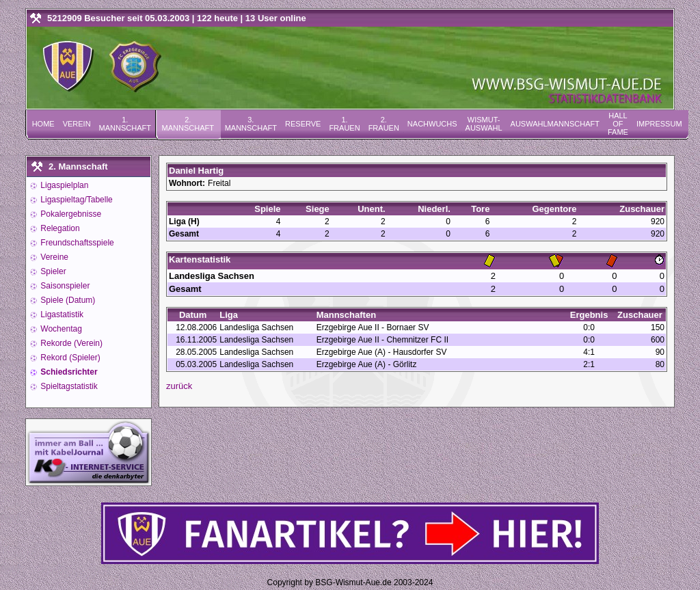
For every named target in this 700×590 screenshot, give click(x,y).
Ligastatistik (61, 314)
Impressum (659, 124)
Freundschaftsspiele (76, 243)
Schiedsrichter (68, 372)
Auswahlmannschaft (555, 124)
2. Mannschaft (188, 124)
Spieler (52, 271)
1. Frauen (344, 124)
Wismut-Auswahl (484, 124)
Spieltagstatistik (68, 386)
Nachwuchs (432, 124)
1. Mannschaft (125, 124)
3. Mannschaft (251, 124)
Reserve (303, 124)
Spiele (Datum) (67, 300)
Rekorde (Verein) (70, 343)
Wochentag (60, 329)
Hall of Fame (618, 124)
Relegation (59, 228)
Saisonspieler (64, 286)
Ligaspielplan (63, 185)
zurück (179, 386)
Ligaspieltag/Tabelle (76, 200)
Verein (77, 124)
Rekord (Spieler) (69, 358)
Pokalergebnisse (70, 214)
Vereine (53, 257)
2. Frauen (384, 124)
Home (43, 124)
